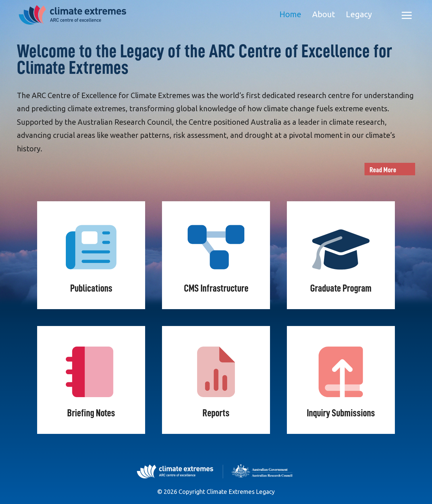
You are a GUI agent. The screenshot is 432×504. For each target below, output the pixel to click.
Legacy (359, 14)
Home (290, 14)
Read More (383, 170)
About (324, 14)
